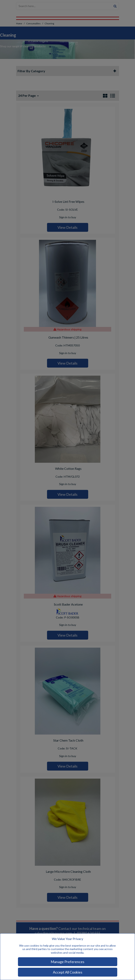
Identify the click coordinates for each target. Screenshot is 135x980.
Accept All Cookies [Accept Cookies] (68, 972)
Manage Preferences (67, 962)
